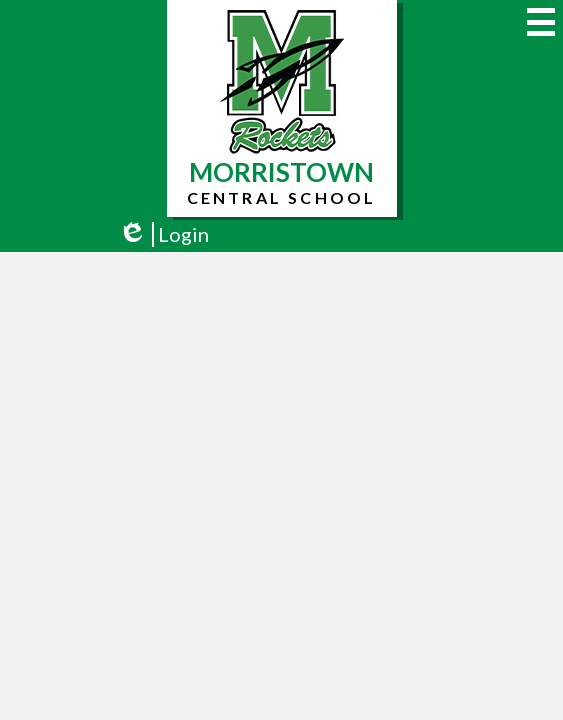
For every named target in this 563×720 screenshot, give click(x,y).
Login (163, 234)
